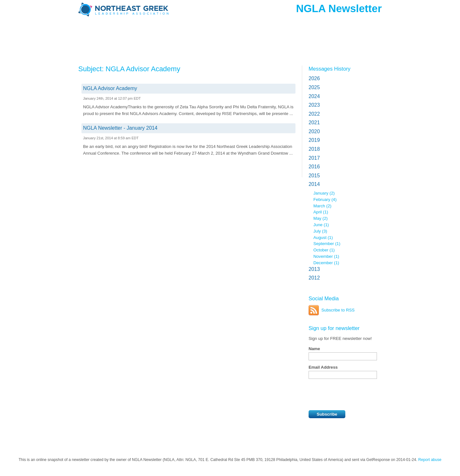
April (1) (321, 212)
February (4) (325, 200)
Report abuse (430, 460)
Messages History (330, 69)
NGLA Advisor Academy (110, 88)
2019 (314, 140)
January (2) (324, 193)
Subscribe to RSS (338, 310)
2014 (314, 184)
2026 (314, 78)
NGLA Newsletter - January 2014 (120, 128)
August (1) (323, 238)
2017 (314, 158)
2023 (314, 105)
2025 (314, 87)
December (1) (326, 263)
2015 (314, 176)
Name (314, 349)
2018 (314, 149)
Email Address (323, 367)
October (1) (324, 250)
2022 (314, 114)
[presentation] (357, 395)
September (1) (327, 244)
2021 (314, 123)
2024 (314, 96)
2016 (314, 167)
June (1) (321, 225)
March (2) (322, 206)
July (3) (320, 231)
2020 (314, 131)
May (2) (321, 218)
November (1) (326, 256)
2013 (314, 269)
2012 (314, 278)
